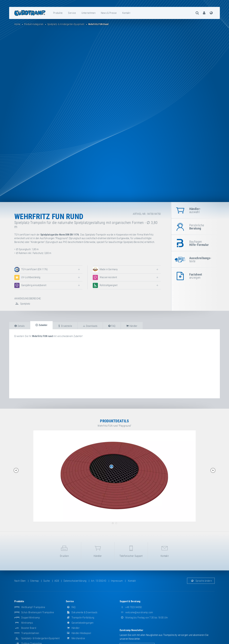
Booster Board (29, 628)
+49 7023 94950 (131, 607)
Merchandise (75, 638)
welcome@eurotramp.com (136, 612)
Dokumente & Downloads (82, 612)
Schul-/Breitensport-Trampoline (38, 612)
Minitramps (27, 623)
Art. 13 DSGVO (99, 581)
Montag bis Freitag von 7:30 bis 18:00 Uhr (144, 618)
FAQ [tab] (112, 326)
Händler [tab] (132, 326)
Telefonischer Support (131, 551)
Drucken (64, 551)
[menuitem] (58, 13)
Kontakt (126, 13)
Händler (98, 551)
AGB (57, 581)
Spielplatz (22, 304)
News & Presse (109, 13)
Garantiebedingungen (80, 623)
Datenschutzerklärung (75, 581)
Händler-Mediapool (78, 633)
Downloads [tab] (90, 326)
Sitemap (34, 581)
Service (72, 13)
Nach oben (20, 581)
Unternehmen (89, 13)
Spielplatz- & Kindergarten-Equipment (40, 638)
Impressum (117, 581)
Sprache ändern (201, 581)
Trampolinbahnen (30, 633)
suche (47, 581)
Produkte (58, 13)
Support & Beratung (130, 601)
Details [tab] (20, 326)
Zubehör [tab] (41, 325)
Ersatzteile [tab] (65, 326)
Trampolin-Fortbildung (80, 618)
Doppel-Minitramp (30, 618)
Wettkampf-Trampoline (33, 607)
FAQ (71, 607)
